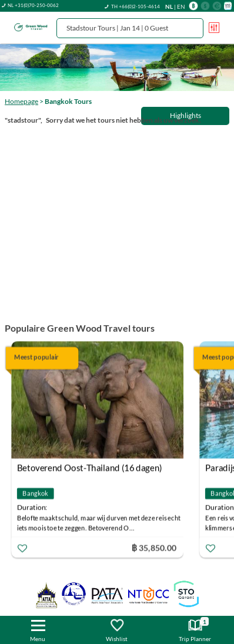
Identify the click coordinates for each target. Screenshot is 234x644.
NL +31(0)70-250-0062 (33, 5)
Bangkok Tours (68, 101)
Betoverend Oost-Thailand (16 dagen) (90, 468)
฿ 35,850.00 (154, 547)
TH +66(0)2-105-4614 (136, 6)
